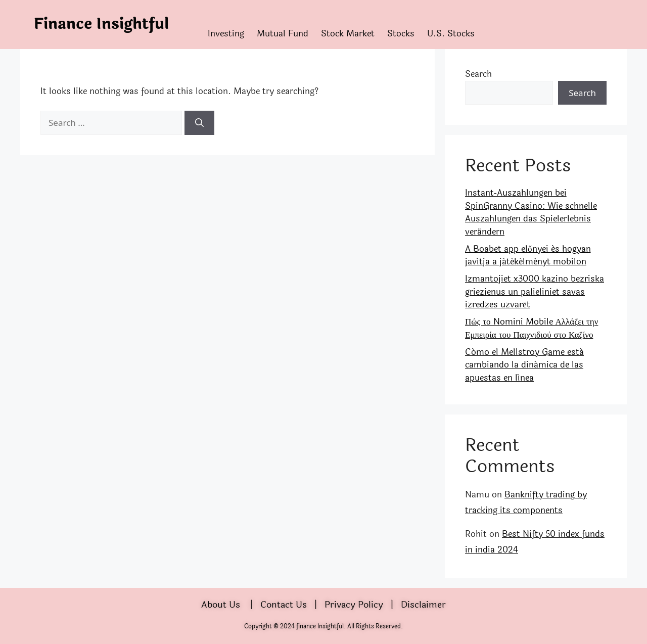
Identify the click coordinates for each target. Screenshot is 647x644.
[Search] (199, 123)
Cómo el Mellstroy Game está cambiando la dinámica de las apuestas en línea (524, 365)
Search (478, 74)
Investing (226, 34)
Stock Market (348, 34)
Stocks (401, 34)
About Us (221, 605)
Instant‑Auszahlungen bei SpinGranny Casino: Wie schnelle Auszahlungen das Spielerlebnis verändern (531, 212)
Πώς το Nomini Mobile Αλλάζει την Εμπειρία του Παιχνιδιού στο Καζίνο (532, 328)
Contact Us (284, 605)
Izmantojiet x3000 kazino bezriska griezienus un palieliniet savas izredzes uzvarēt (535, 292)
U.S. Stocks (451, 34)
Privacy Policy (354, 605)
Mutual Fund (283, 34)
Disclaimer (423, 605)
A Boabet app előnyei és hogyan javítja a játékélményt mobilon (528, 256)
